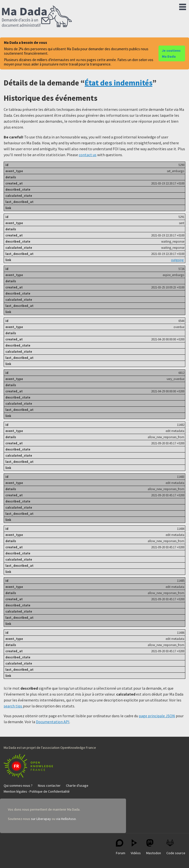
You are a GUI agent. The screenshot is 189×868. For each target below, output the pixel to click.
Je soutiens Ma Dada (171, 53)
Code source (176, 847)
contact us (88, 155)
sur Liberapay (41, 819)
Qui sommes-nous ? (18, 785)
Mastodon (154, 847)
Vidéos (136, 847)
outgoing (177, 260)
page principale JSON (157, 716)
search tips (13, 706)
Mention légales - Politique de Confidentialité (37, 791)
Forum (121, 847)
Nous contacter (49, 785)
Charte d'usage (77, 785)
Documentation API (53, 722)
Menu (183, 6)
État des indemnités (118, 83)
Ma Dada (37, 17)
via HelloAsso (66, 819)
